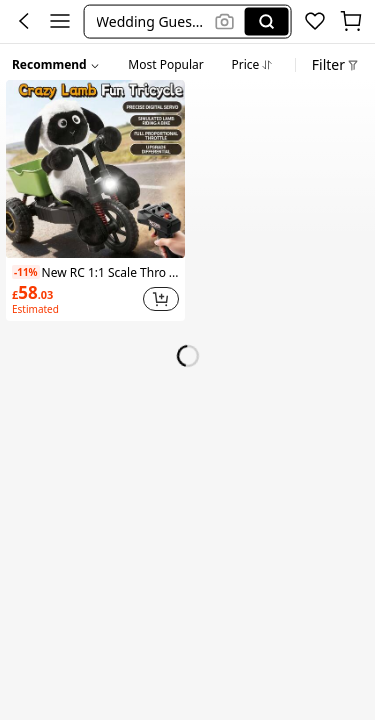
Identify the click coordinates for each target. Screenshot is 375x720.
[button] (152, 21)
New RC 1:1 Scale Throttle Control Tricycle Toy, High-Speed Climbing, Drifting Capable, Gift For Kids (95, 272)
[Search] (267, 21)
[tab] (165, 62)
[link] (75, 299)
